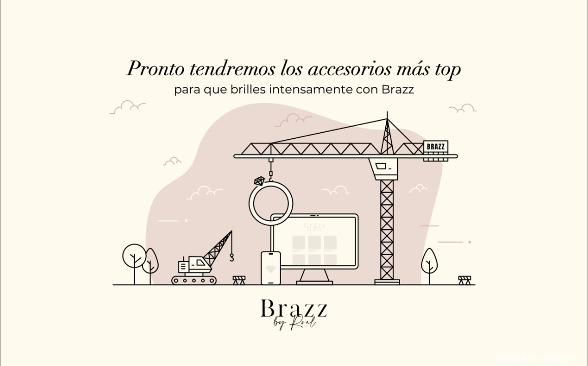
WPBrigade (559, 359)
